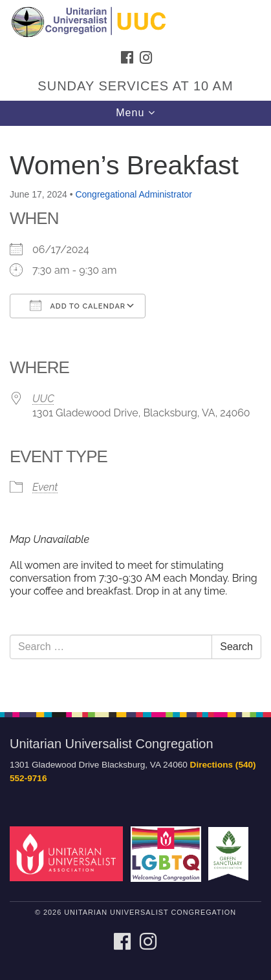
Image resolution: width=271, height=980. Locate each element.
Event (45, 487)
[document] (135, 412)
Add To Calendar (78, 305)
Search (236, 647)
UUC (43, 399)
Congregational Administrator (134, 194)
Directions (211, 765)
